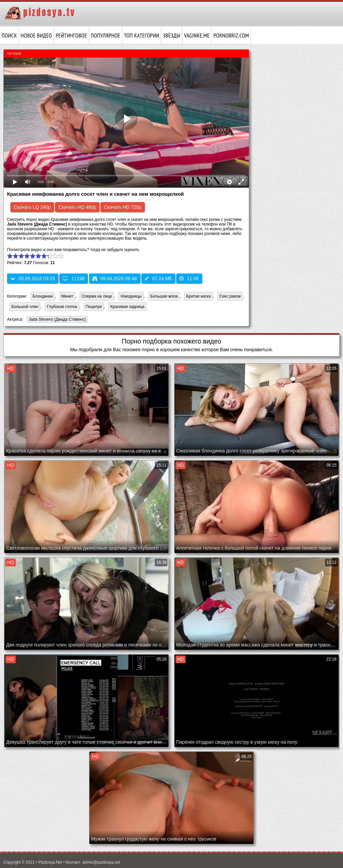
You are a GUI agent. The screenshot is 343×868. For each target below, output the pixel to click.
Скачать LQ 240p (32, 207)
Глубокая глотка (62, 307)
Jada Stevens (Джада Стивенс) (56, 320)
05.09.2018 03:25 (33, 278)
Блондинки (43, 296)
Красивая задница (127, 307)
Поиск (9, 36)
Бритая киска (198, 296)
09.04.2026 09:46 (115, 278)
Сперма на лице (97, 296)
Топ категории (142, 36)
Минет (67, 296)
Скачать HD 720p (123, 207)
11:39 (189, 278)
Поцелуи (94, 307)
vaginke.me (197, 36)
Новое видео (37, 36)
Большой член (25, 307)
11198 (74, 278)
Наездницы (131, 296)
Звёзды (171, 36)
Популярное (106, 36)
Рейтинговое (71, 36)
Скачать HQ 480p (77, 207)
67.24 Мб (158, 278)
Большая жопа (164, 296)
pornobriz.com (231, 36)
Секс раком (230, 296)
